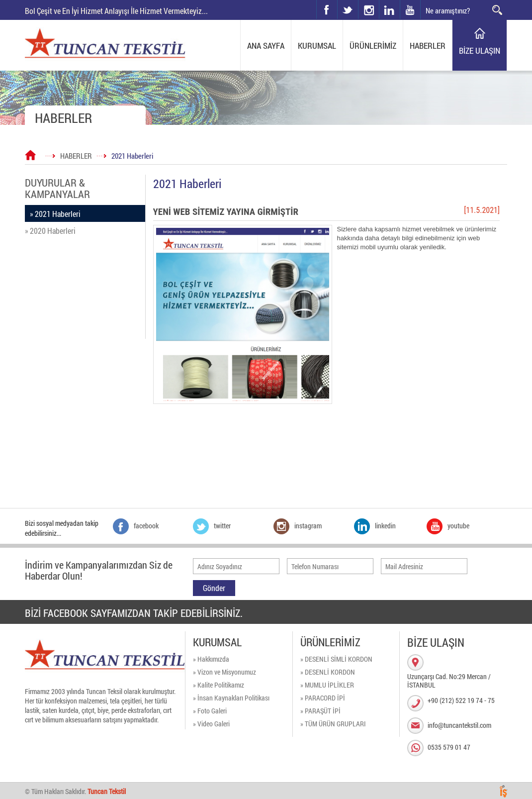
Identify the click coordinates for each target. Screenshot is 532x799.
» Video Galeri (211, 724)
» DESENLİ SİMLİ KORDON (336, 659)
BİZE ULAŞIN (480, 50)
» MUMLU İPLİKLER (327, 685)
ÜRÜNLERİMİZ (373, 46)
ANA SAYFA (266, 46)
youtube (410, 9)
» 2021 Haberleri (55, 214)
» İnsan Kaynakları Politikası (231, 698)
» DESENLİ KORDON (328, 672)
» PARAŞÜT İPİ (320, 711)
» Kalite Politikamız (219, 685)
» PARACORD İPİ (323, 698)
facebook (327, 9)
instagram (359, 0)
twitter (338, 0)
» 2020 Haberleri (50, 231)
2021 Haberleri (132, 156)
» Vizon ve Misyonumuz (224, 672)
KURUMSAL (317, 46)
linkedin (389, 9)
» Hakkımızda (211, 659)
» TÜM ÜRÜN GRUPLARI (333, 724)
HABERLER (428, 46)
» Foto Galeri (210, 711)
